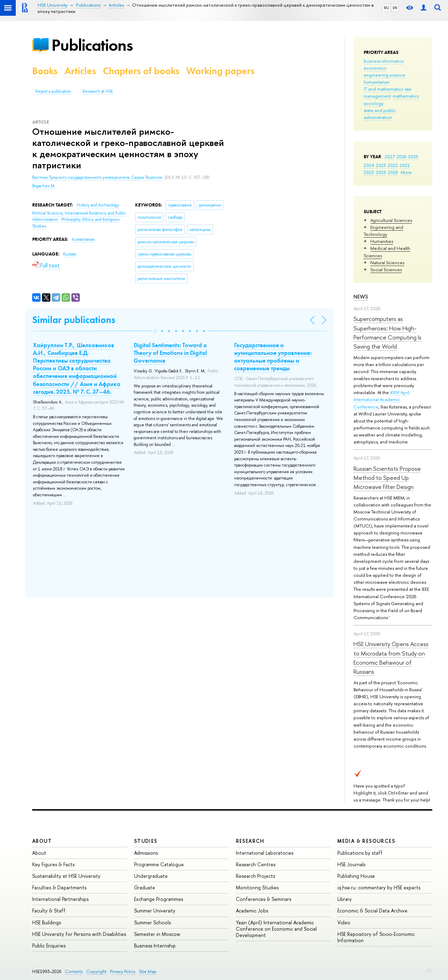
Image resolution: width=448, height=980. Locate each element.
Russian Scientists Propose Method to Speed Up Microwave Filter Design (387, 478)
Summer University (155, 911)
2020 (369, 172)
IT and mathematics (383, 89)
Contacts (74, 971)
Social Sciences (386, 269)
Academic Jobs (252, 911)
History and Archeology (98, 205)
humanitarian (377, 82)
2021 (405, 165)
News (361, 297)
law (408, 89)
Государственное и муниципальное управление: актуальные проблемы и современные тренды (273, 357)
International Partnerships (60, 899)
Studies (146, 841)
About (42, 841)
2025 (413, 156)
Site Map (148, 971)
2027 (390, 156)
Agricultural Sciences (391, 220)
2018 (393, 172)
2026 (401, 156)
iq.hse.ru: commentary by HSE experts (379, 887)
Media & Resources (366, 841)
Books (45, 71)
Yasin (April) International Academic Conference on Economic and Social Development (276, 929)
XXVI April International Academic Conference (381, 399)
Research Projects (255, 876)
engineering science (384, 75)
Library (345, 899)
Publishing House (356, 876)
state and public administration (380, 114)
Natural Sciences (387, 262)
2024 (369, 165)
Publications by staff (360, 853)
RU (387, 8)
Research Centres (256, 864)
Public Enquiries (49, 946)
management (377, 96)
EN (395, 8)
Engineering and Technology (383, 231)
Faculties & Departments (59, 887)
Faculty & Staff (49, 911)
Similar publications (74, 320)
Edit (429, 970)
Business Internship (155, 946)
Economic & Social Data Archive (372, 911)
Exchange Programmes (159, 899)
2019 (381, 172)
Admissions (146, 853)
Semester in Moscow (157, 934)
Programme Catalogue (159, 864)
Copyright (96, 971)
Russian (70, 254)
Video (344, 922)
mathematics (406, 96)
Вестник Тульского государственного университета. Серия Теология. (98, 177)
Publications (92, 45)
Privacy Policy (123, 971)
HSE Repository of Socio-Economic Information (376, 937)
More (406, 172)
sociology (373, 103)
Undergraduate (151, 876)
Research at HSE (98, 91)
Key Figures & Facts (53, 864)
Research (250, 841)
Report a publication (53, 91)
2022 (393, 165)
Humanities (382, 241)
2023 (381, 165)
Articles (80, 71)
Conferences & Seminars (264, 899)
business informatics (384, 61)
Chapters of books (141, 71)
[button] (155, 331)
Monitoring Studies (257, 887)
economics (375, 68)
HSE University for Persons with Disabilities (79, 934)
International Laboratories (265, 853)
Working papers (220, 71)
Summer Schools (152, 922)
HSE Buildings (47, 922)
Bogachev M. (44, 186)
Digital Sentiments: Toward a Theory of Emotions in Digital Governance (170, 353)
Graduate (145, 887)
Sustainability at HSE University (66, 876)
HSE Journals (351, 864)
